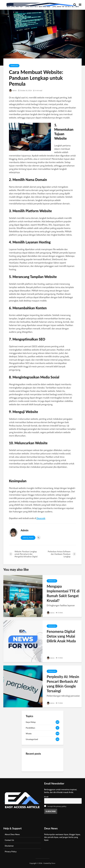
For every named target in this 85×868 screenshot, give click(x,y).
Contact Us (9, 840)
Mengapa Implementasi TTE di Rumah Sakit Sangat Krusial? (63, 593)
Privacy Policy (11, 852)
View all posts (28, 538)
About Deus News (12, 834)
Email (46, 797)
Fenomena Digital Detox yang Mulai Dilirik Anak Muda (61, 636)
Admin (13, 91)
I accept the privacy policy (57, 806)
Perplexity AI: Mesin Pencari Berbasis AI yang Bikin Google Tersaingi (63, 684)
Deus (53, 863)
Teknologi (14, 66)
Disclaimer (9, 846)
